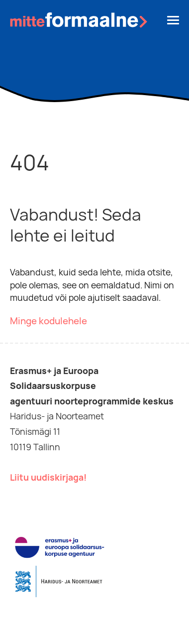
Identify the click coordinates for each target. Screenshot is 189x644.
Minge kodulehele (48, 321)
